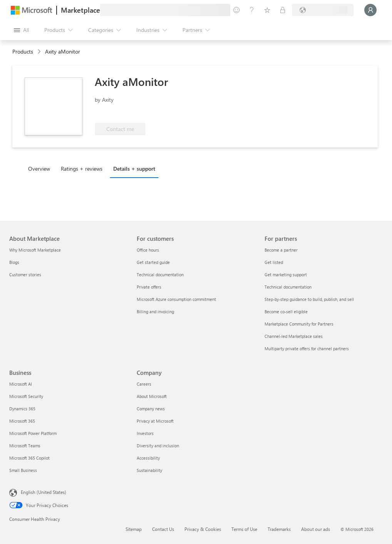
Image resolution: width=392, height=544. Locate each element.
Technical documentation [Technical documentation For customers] (160, 275)
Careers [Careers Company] (144, 384)
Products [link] (23, 51)
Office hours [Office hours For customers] (148, 250)
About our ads (316, 529)
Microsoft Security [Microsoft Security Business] (26, 396)
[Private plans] (283, 10)
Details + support (134, 169)
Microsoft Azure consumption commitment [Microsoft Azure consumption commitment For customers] (176, 299)
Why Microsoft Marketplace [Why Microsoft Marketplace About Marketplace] (35, 250)
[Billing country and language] (323, 10)
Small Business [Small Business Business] (23, 470)
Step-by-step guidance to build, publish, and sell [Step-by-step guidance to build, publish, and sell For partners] (309, 299)
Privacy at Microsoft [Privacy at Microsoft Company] (155, 421)
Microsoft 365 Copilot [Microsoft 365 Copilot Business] (29, 458)
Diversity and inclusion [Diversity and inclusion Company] (158, 446)
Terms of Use (244, 529)
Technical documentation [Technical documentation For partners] (288, 287)
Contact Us (163, 529)
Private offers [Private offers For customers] (149, 287)
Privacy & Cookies (203, 529)
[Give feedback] (236, 10)
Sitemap (134, 529)
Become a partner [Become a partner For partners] (281, 250)
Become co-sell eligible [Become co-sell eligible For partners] (286, 311)
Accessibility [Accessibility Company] (148, 458)
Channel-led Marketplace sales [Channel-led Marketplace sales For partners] (294, 336)
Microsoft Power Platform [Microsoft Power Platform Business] (33, 433)
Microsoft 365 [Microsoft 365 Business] (22, 421)
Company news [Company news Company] (151, 409)
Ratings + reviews (82, 169)
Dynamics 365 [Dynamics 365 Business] (22, 409)
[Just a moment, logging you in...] (370, 10)
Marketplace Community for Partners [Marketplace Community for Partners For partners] (299, 324)
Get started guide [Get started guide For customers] (153, 262)
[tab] (41, 168)
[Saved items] (267, 10)
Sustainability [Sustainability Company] (149, 470)
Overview (39, 169)
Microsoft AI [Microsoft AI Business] (21, 384)
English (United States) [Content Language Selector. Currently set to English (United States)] (44, 492)
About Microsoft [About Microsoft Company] (152, 396)
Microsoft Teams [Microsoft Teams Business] (25, 446)
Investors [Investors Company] (145, 433)
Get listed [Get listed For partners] (274, 262)
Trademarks (279, 529)
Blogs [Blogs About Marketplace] (14, 262)
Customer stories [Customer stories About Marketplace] (25, 275)
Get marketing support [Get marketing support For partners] (286, 275)
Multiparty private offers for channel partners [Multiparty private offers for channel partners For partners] (307, 348)
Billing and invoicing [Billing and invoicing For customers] (155, 311)
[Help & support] (252, 10)
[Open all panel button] (21, 30)
